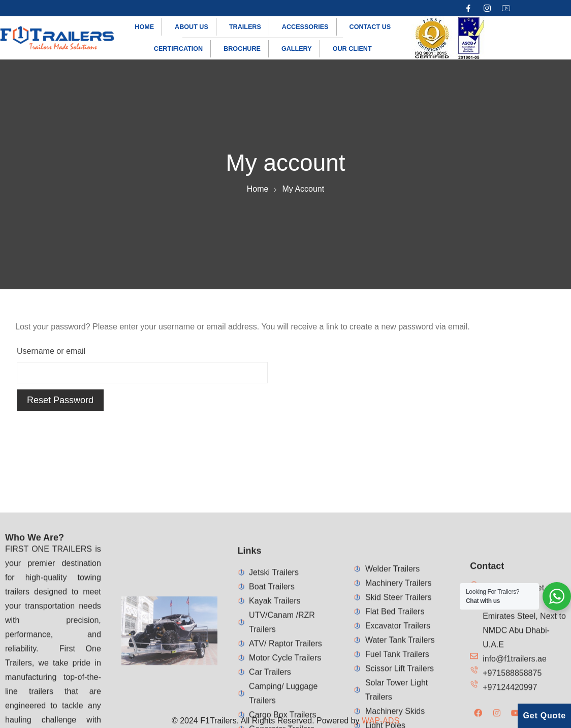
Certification (178, 49)
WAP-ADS (380, 721)
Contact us (370, 27)
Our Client (352, 49)
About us (192, 27)
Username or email (51, 351)
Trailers (245, 27)
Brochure (242, 49)
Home (144, 27)
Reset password (60, 400)
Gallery (297, 49)
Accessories (305, 27)
